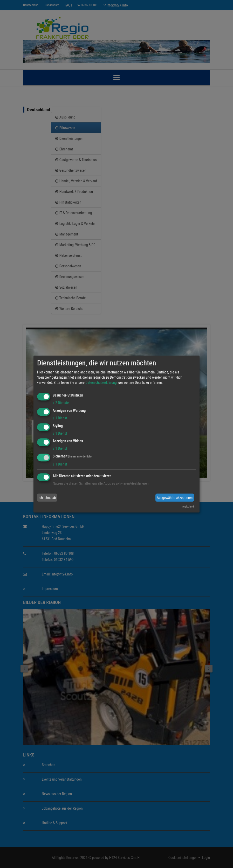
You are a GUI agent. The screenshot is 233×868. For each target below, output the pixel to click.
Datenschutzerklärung (101, 383)
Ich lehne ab (47, 498)
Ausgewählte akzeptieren (175, 498)
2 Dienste (61, 403)
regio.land (188, 507)
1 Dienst (60, 418)
